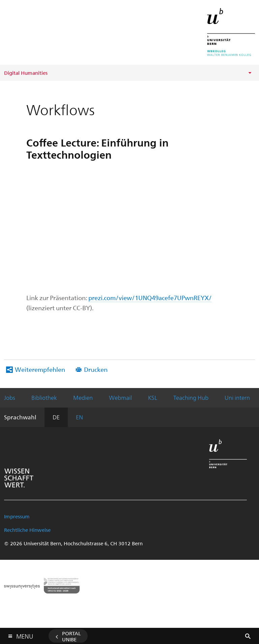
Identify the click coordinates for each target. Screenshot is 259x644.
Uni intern (237, 397)
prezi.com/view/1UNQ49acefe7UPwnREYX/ (150, 298)
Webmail (120, 397)
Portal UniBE (71, 636)
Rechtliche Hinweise (27, 530)
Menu (25, 635)
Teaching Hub (191, 397)
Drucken (96, 369)
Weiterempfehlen (40, 369)
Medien (83, 397)
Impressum (17, 516)
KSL (153, 397)
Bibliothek (44, 397)
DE (56, 417)
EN (79, 417)
